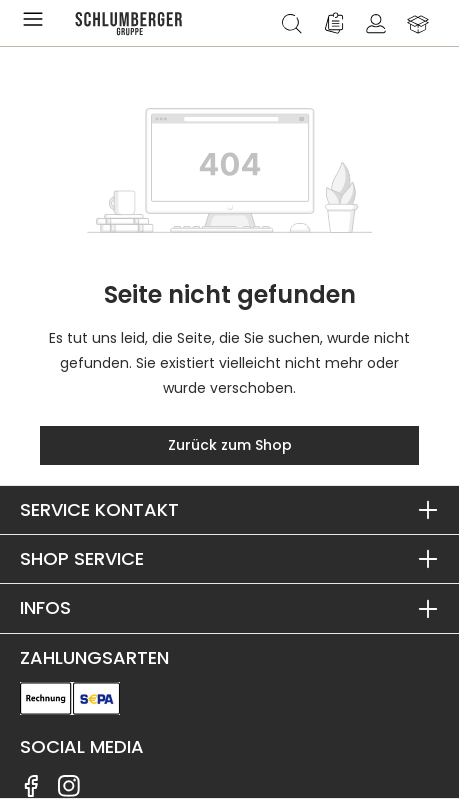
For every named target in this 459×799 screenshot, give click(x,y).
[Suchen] (292, 23)
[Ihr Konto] (376, 23)
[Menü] (37, 23)
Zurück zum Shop (230, 445)
